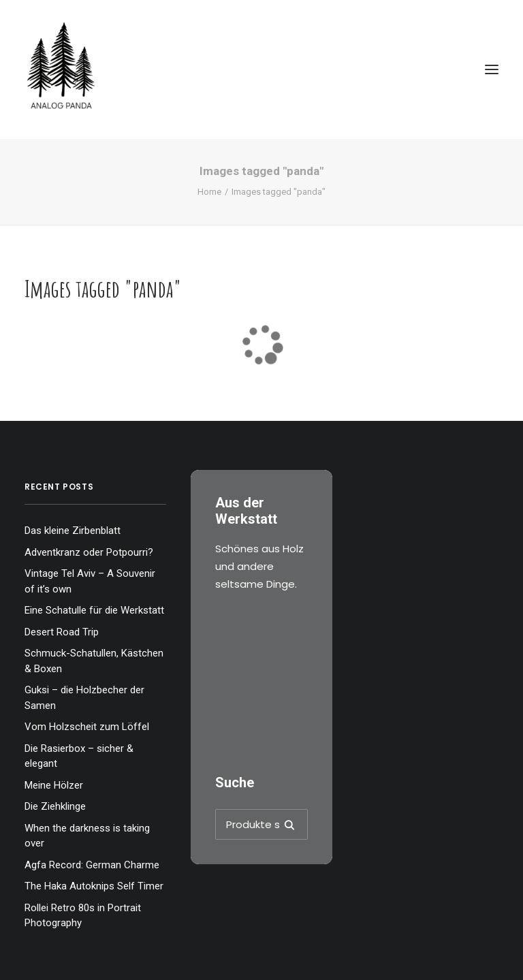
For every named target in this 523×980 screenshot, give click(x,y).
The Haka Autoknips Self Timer (94, 886)
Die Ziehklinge (55, 806)
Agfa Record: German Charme (92, 865)
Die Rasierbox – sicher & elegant (79, 756)
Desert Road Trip (62, 632)
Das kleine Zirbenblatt (73, 531)
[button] (492, 69)
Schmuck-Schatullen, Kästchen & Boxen (94, 661)
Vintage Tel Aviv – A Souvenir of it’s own (90, 581)
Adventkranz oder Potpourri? (89, 552)
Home (209, 192)
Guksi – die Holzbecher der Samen (84, 698)
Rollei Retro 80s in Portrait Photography (83, 916)
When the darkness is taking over (87, 836)
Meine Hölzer (54, 785)
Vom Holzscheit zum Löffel (87, 727)
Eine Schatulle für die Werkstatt (94, 610)
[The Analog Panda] (261, 69)
